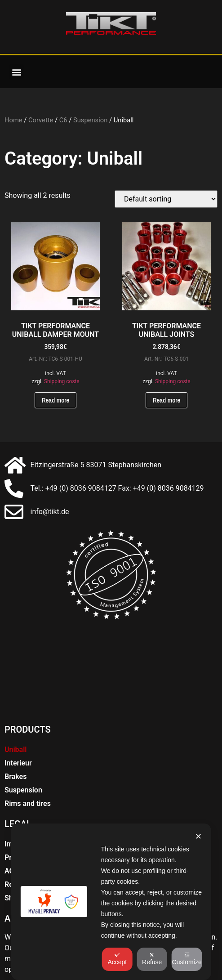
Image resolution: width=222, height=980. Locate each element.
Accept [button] (117, 959)
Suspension (90, 120)
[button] (16, 72)
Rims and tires (28, 803)
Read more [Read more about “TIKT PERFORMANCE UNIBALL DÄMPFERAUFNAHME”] (56, 400)
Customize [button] (187, 959)
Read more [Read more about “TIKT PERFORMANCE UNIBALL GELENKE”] (167, 400)
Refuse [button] (152, 959)
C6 (63, 120)
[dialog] (111, 902)
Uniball (16, 750)
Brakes (16, 776)
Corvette (41, 120)
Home (13, 120)
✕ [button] (198, 837)
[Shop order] (166, 199)
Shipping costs (62, 381)
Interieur (18, 763)
